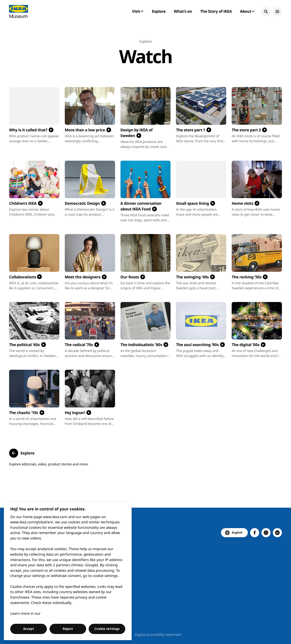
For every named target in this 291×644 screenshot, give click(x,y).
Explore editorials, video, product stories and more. (49, 464)
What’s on (183, 11)
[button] (266, 12)
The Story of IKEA (216, 11)
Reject (68, 629)
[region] (68, 571)
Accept (29, 629)
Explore (159, 11)
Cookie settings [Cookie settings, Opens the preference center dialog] (107, 629)
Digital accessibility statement (158, 635)
